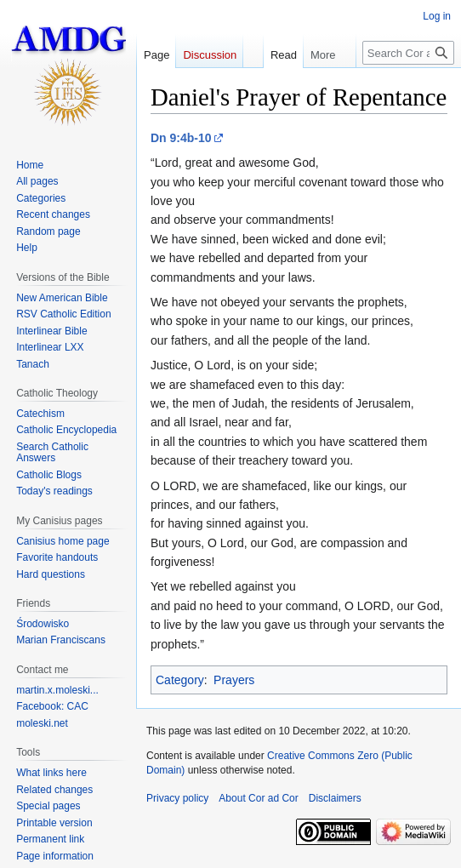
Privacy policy (177, 798)
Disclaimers (335, 798)
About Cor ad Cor (258, 798)
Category (180, 680)
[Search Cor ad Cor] (408, 53)
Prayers (234, 680)
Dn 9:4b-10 (181, 138)
